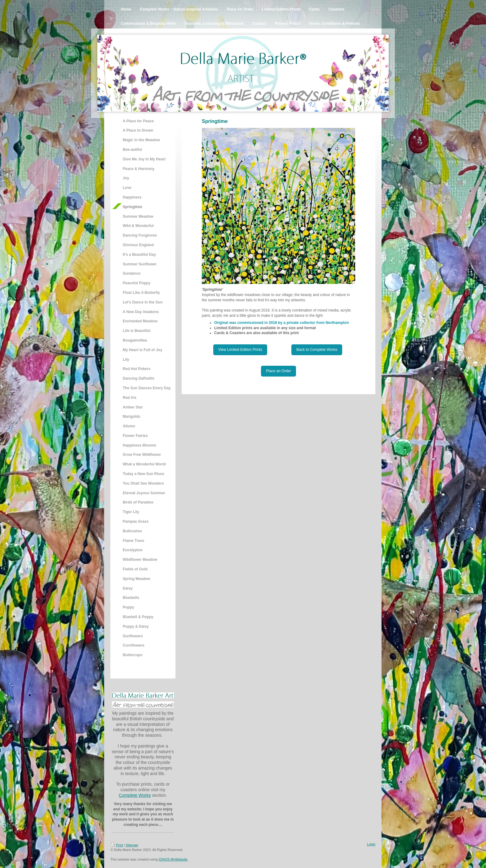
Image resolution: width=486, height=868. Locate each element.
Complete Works (135, 795)
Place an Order (278, 371)
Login (371, 844)
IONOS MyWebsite (173, 859)
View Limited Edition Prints (240, 350)
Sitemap (132, 845)
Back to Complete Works (317, 350)
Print (117, 845)
